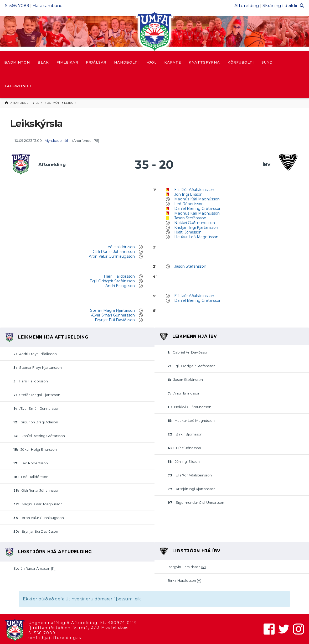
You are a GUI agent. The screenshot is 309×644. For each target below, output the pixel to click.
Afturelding (247, 6)
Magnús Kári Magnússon (197, 199)
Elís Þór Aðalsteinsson (194, 190)
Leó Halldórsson (120, 247)
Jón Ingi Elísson (188, 194)
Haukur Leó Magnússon (196, 237)
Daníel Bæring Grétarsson (198, 209)
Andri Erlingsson (120, 286)
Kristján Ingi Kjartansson (196, 227)
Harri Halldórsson (119, 276)
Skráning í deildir (280, 6)
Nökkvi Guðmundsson (195, 223)
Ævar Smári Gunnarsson (113, 315)
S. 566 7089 (42, 633)
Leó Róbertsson (189, 204)
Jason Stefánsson (190, 218)
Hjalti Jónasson (188, 232)
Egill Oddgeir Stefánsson (112, 281)
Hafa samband (48, 6)
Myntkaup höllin (58, 141)
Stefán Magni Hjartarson (112, 310)
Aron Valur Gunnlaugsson (112, 256)
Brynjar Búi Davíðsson (115, 320)
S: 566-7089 (17, 6)
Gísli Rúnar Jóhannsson (114, 252)
